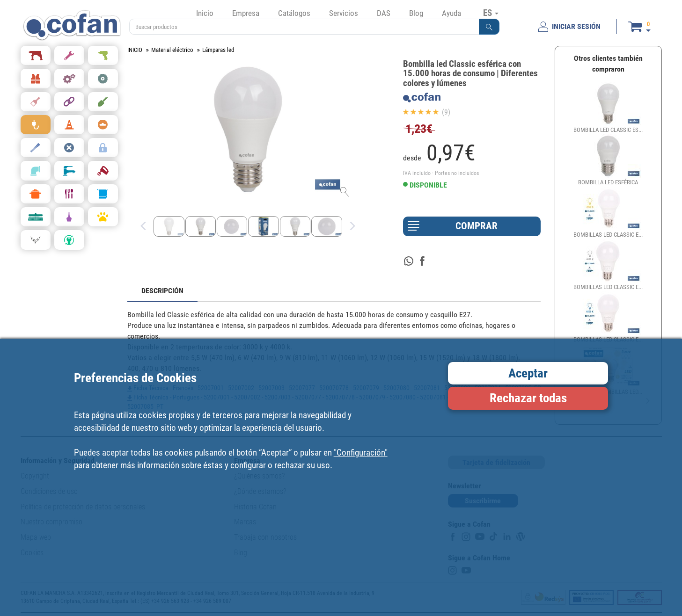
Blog (416, 13)
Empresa (246, 13)
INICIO (135, 50)
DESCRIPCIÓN (162, 291)
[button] (489, 27)
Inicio (205, 13)
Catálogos (294, 13)
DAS (384, 13)
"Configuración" (361, 453)
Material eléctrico (172, 50)
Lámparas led (218, 50)
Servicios (344, 13)
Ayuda (451, 13)
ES (491, 13)
